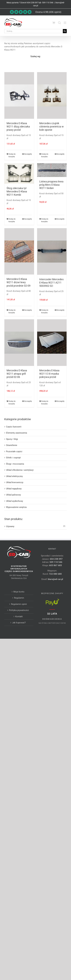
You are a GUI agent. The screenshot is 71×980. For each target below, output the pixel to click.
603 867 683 (55, 565)
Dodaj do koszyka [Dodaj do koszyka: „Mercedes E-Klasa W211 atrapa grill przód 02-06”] (12, 403)
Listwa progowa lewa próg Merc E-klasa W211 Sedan (51, 185)
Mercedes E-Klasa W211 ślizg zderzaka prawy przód (18, 127)
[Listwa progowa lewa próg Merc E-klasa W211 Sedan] (52, 170)
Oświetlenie (12, 445)
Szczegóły (28, 154)
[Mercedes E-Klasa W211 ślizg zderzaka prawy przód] (19, 95)
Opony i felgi (12, 439)
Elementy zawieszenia (16, 433)
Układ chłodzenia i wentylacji (20, 470)
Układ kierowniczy (15, 482)
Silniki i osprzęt (13, 458)
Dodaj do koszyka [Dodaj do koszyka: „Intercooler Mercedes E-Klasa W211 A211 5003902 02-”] (45, 311)
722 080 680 (55, 574)
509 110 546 (47, 3)
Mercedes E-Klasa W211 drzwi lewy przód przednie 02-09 (18, 282)
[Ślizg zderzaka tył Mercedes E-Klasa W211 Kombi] (19, 173)
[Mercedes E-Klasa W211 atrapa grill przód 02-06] (19, 343)
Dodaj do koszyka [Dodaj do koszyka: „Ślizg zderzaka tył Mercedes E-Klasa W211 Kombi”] (12, 220)
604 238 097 (33, 3)
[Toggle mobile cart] (54, 23)
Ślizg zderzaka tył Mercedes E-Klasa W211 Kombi (17, 192)
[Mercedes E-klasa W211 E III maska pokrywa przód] (52, 343)
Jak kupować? (19, 623)
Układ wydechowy (14, 501)
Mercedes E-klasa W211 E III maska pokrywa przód (49, 374)
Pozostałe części (14, 451)
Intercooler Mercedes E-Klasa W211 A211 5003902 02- (51, 283)
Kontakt (19, 617)
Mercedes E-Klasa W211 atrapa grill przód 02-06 (17, 374)
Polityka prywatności (19, 610)
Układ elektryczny (14, 476)
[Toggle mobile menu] (65, 23)
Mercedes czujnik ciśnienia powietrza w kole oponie (51, 127)
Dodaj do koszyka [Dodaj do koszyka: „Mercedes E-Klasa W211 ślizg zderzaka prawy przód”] (12, 155)
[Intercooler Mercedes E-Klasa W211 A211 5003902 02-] (52, 251)
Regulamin (19, 598)
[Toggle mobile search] (59, 23)
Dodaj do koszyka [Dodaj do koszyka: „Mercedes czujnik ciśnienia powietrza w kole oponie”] (45, 155)
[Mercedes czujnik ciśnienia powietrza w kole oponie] (52, 95)
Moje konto (19, 592)
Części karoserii (14, 427)
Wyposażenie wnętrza (16, 507)
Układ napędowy (14, 489)
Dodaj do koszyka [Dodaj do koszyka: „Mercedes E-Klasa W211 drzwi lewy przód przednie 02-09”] (12, 311)
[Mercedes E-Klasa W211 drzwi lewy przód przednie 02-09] (19, 251)
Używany (10, 526)
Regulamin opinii (19, 604)
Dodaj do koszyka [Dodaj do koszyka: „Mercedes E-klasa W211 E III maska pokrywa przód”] (45, 403)
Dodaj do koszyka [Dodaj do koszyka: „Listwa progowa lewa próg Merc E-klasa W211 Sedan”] (45, 220)
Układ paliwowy (13, 495)
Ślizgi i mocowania (15, 464)
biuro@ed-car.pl (55, 579)
